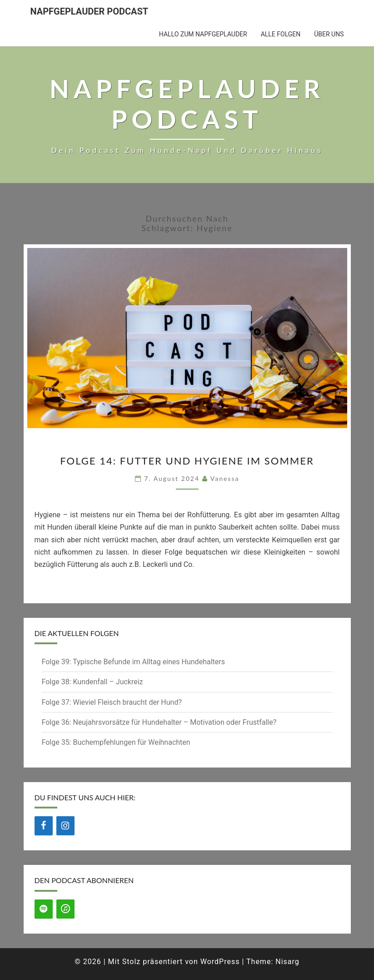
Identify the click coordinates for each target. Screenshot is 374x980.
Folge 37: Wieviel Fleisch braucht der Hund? (112, 702)
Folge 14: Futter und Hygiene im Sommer (187, 461)
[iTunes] (65, 909)
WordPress (220, 962)
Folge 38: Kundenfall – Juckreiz (92, 682)
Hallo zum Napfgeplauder (203, 34)
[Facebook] (44, 826)
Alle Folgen (281, 34)
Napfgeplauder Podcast (90, 11)
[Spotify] (44, 909)
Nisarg (287, 962)
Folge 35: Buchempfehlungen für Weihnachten (116, 742)
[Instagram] (65, 826)
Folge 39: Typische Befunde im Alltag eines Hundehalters (133, 662)
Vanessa (225, 478)
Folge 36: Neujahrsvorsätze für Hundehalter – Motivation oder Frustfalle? (159, 722)
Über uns (329, 34)
